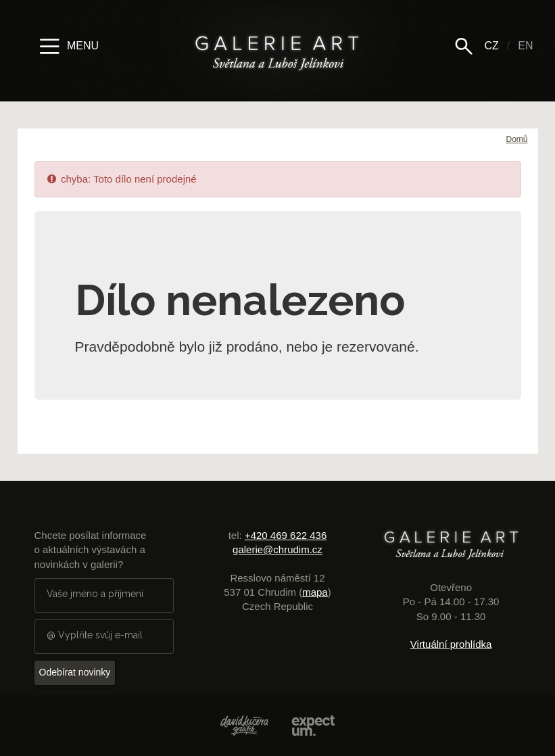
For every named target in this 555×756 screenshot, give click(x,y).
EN (525, 46)
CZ (491, 46)
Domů (516, 139)
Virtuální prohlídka (451, 644)
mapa (315, 592)
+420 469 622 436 (286, 535)
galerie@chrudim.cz (277, 549)
